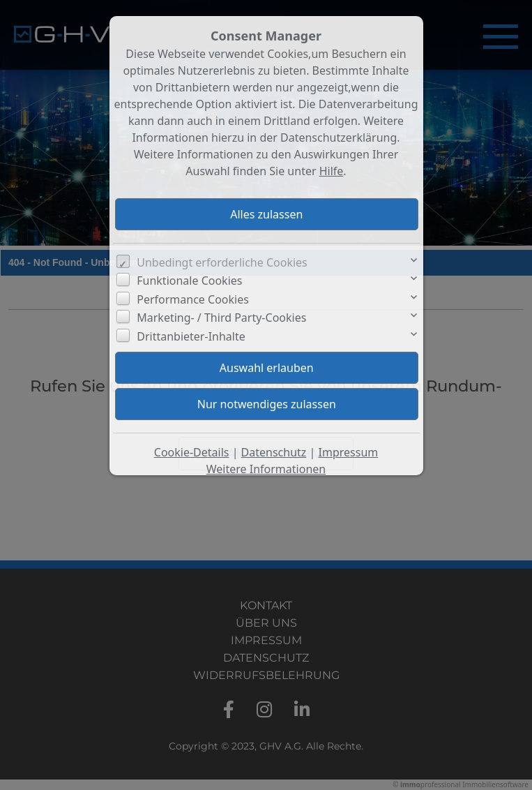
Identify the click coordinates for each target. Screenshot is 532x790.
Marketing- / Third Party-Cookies (221, 318)
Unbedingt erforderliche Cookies (222, 262)
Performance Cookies (193, 299)
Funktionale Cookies (189, 281)
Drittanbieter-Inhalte (191, 336)
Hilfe (332, 171)
